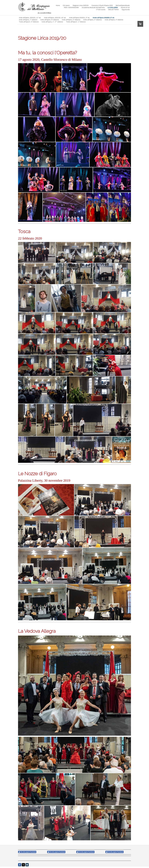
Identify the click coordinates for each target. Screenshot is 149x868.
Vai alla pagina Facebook (27, 852)
